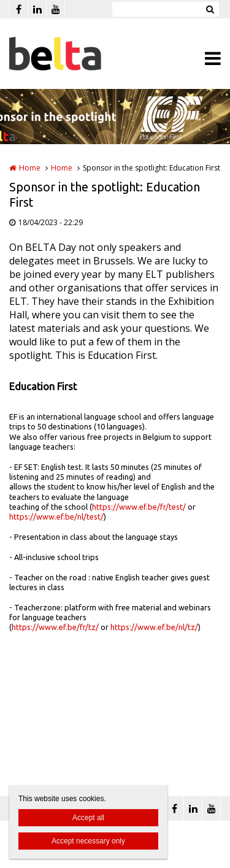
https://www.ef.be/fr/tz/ (55, 627)
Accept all (88, 818)
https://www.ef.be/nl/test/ (56, 517)
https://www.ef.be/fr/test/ (139, 507)
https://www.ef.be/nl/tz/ (154, 627)
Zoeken (210, 9)
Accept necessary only (88, 841)
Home (30, 168)
